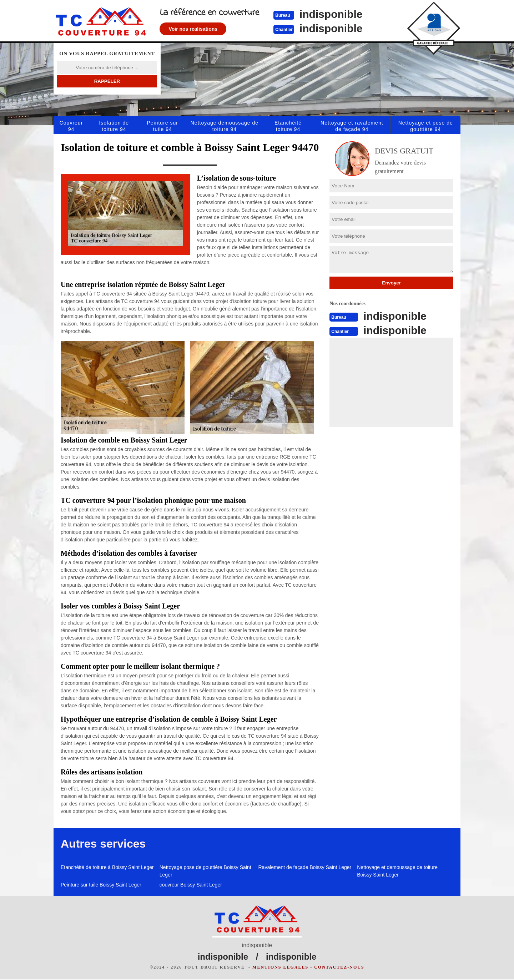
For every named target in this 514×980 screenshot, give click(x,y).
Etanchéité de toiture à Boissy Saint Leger (107, 867)
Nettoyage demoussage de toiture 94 (225, 126)
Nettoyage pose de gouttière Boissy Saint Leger (205, 871)
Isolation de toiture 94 (114, 126)
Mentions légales (280, 968)
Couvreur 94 (71, 126)
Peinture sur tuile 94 (162, 126)
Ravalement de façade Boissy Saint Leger (305, 867)
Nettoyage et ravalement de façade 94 (352, 126)
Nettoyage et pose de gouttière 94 (426, 126)
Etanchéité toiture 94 (288, 126)
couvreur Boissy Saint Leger (191, 885)
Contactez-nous (339, 968)
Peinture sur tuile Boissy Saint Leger (101, 885)
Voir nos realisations (205, 29)
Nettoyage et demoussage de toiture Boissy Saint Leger (397, 871)
